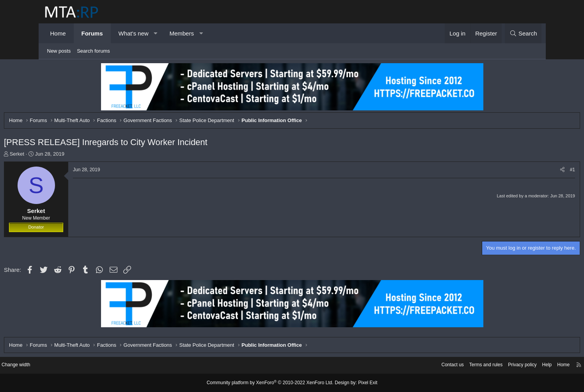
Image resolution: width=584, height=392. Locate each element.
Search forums (93, 51)
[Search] (523, 33)
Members (182, 33)
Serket (57, 156)
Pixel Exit (361, 383)
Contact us (399, 366)
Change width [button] (62, 366)
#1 (532, 172)
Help (501, 366)
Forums (92, 33)
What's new (134, 33)
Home (58, 33)
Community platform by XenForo (272, 383)
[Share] (522, 172)
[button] (155, 33)
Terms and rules (435, 366)
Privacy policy (474, 366)
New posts (59, 51)
